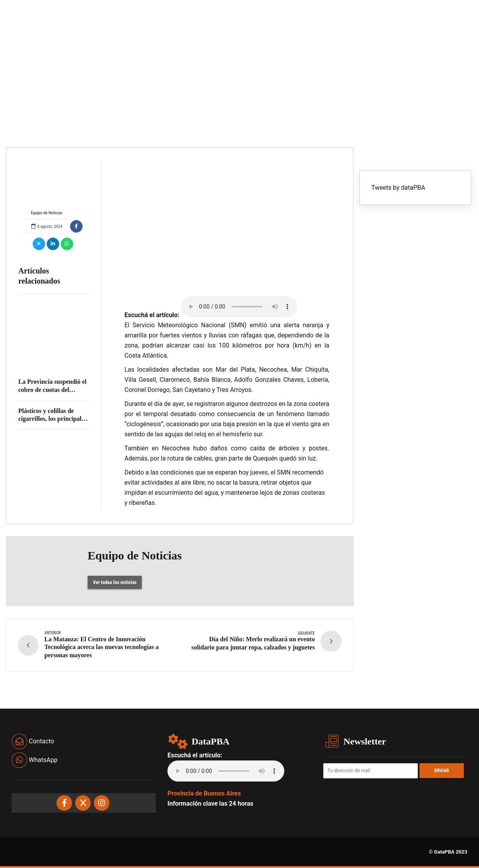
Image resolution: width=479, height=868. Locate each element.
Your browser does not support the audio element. (239, 307)
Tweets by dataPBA (398, 188)
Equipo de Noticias (47, 188)
